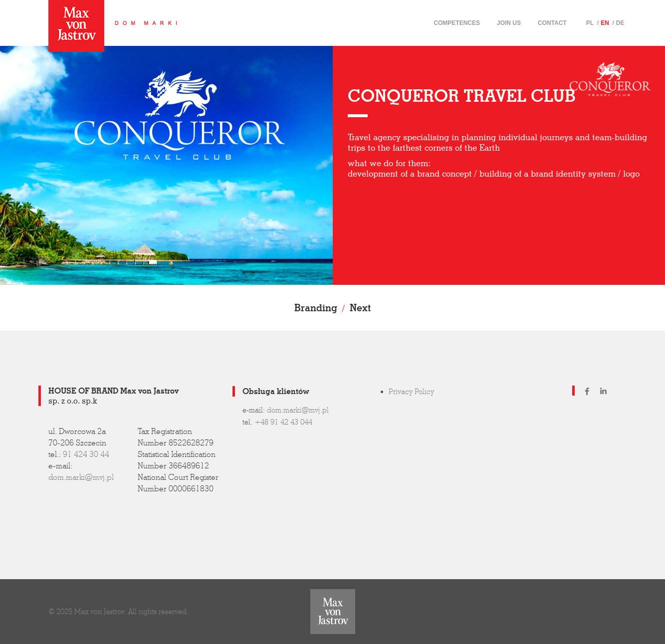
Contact (552, 23)
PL (590, 23)
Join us (509, 23)
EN (605, 23)
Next (360, 308)
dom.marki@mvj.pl (81, 477)
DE (620, 23)
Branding (316, 308)
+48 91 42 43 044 (283, 422)
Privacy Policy (411, 392)
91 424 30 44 (86, 454)
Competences (457, 23)
